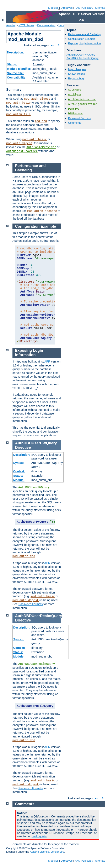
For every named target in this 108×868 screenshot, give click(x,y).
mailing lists (39, 836)
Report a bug (76, 78)
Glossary (88, 8)
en (53, 45)
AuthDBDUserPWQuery (81, 55)
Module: (19, 480)
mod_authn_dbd (24, 556)
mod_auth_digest (37, 99)
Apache (11, 25)
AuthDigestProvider (22, 151)
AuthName (75, 90)
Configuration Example (82, 39)
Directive (23, 447)
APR (47, 361)
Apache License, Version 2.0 (47, 852)
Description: (16, 52)
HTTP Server (26, 25)
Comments (75, 123)
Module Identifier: (19, 69)
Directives (67, 8)
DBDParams (75, 114)
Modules (53, 8)
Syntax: (19, 463)
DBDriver (75, 109)
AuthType (75, 95)
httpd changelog (78, 69)
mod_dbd (41, 121)
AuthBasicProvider (41, 147)
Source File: (15, 73)
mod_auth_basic (18, 103)
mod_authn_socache (42, 211)
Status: (12, 64)
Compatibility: (17, 77)
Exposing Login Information (85, 43)
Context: (19, 471)
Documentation (46, 25)
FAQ (77, 8)
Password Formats (79, 118)
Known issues (76, 74)
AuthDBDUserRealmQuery (83, 58)
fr (59, 45)
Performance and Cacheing (85, 34)
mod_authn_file (18, 114)
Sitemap (100, 8)
